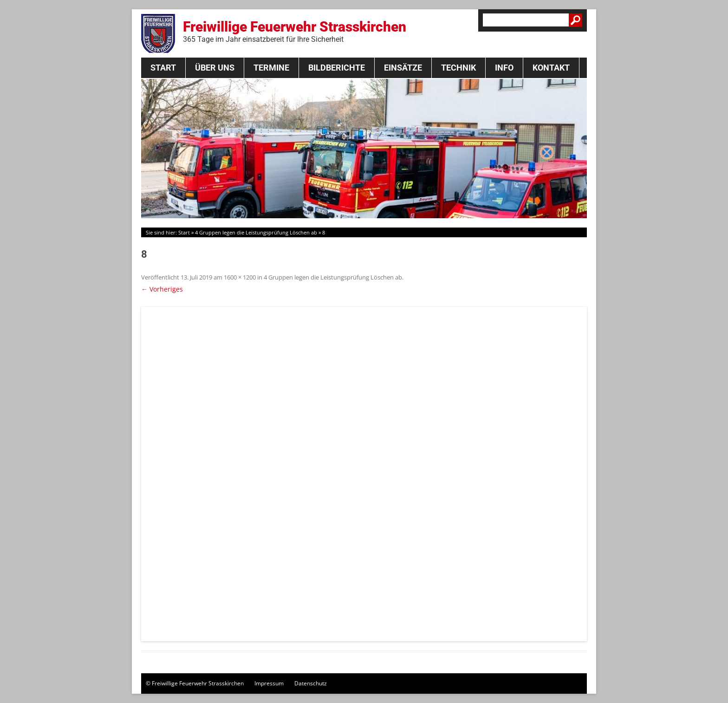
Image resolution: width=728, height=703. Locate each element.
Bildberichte (337, 68)
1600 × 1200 (240, 277)
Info (504, 68)
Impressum (269, 683)
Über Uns (215, 68)
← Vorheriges (162, 289)
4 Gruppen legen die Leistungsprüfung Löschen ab (256, 232)
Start (163, 68)
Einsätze (403, 68)
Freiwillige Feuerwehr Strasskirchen (295, 31)
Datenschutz (311, 683)
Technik (458, 68)
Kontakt (551, 68)
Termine (271, 68)
